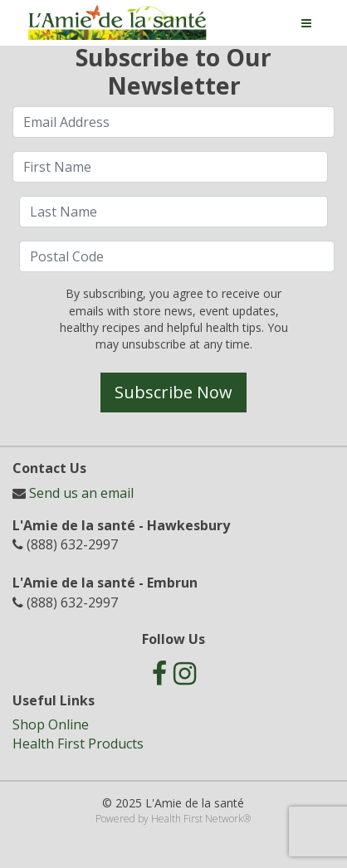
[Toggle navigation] (306, 23)
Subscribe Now (173, 392)
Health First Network (197, 819)
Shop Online (51, 724)
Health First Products (78, 744)
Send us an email (81, 493)
